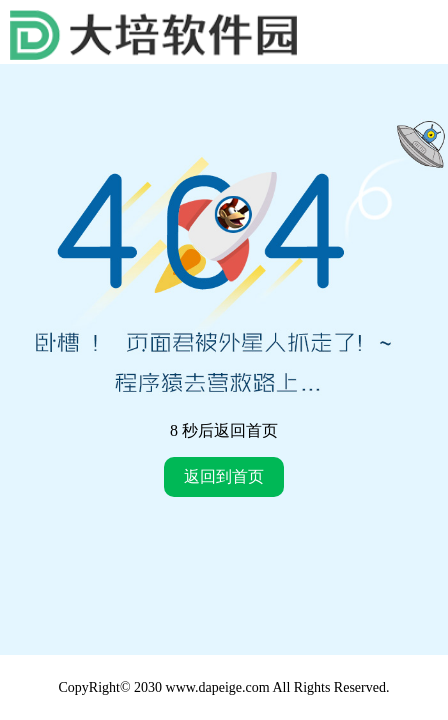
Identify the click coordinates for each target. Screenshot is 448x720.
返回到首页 (224, 476)
